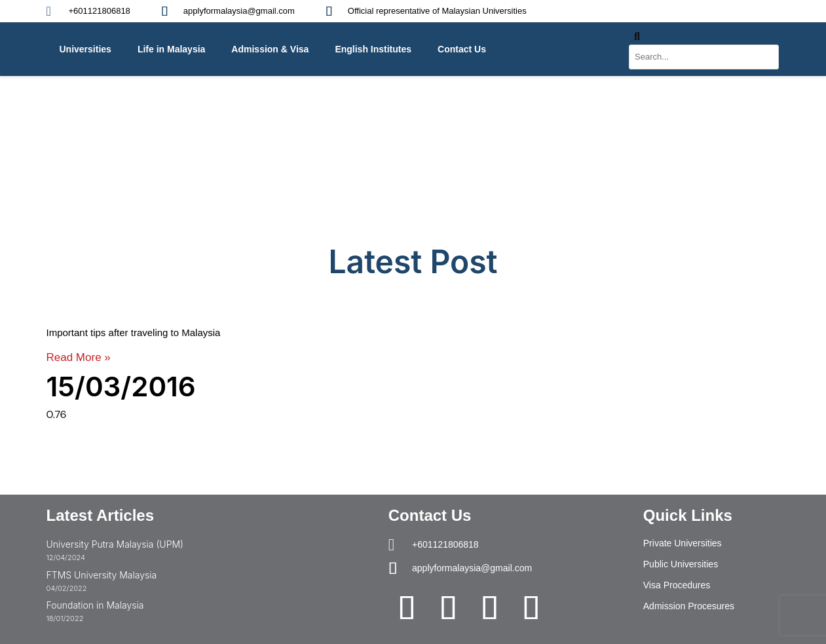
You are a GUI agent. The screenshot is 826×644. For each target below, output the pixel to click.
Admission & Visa (270, 49)
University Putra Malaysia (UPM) (115, 544)
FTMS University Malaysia (102, 575)
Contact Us (462, 49)
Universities (85, 49)
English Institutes (373, 49)
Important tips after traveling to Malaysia (134, 332)
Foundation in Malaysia (95, 605)
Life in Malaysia (171, 49)
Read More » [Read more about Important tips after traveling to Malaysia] (79, 357)
